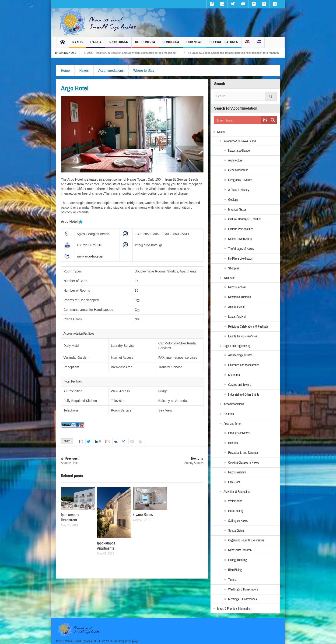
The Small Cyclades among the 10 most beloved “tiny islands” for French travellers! (246, 53)
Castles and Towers (240, 385)
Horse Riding (236, 511)
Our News (194, 44)
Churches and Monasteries (244, 365)
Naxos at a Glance (239, 151)
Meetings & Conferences (243, 599)
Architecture (235, 161)
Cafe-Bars (234, 482)
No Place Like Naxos (240, 259)
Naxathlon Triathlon (240, 297)
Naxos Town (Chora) (240, 239)
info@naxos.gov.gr (128, 641)
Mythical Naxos (237, 210)
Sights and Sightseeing (237, 346)
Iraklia (96, 44)
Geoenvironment (238, 170)
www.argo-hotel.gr (90, 256)
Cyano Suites (143, 515)
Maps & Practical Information (234, 609)
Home (65, 70)
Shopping (234, 268)
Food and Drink (232, 424)
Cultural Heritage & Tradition (245, 219)
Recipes (233, 443)
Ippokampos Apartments (106, 546)
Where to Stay (144, 70)
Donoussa (171, 44)
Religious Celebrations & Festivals (248, 327)
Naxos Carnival (237, 287)
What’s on (229, 278)
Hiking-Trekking (238, 560)
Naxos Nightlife (237, 472)
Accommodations (111, 70)
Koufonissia (145, 44)
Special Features (224, 44)
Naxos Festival (237, 317)
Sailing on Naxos (238, 521)
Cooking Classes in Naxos (244, 463)
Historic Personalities (241, 229)
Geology (233, 200)
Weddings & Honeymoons (243, 590)
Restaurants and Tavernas (243, 453)
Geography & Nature (240, 180)
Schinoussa (118, 44)
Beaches (229, 414)
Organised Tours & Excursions (246, 540)
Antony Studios (168, 461)
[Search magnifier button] (273, 120)
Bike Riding (235, 570)
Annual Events (237, 307)
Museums (234, 375)
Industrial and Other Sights (244, 395)
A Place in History (239, 190)
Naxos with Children (240, 550)
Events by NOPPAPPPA (243, 336)
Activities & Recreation (237, 492)
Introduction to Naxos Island (240, 141)
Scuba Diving (236, 531)
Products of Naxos (239, 433)
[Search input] (238, 120)
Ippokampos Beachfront (70, 517)
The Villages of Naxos (241, 249)
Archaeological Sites (240, 355)
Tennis (232, 580)
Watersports (235, 501)
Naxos (77, 44)
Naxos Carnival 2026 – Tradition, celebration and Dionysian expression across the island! (130, 53)
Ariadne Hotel (96, 461)
